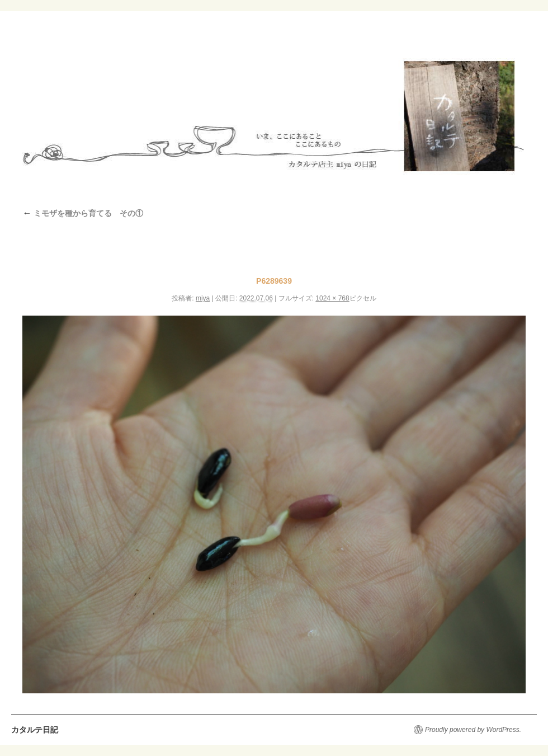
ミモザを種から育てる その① (83, 213)
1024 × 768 (332, 298)
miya (203, 298)
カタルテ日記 (35, 730)
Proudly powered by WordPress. (473, 730)
